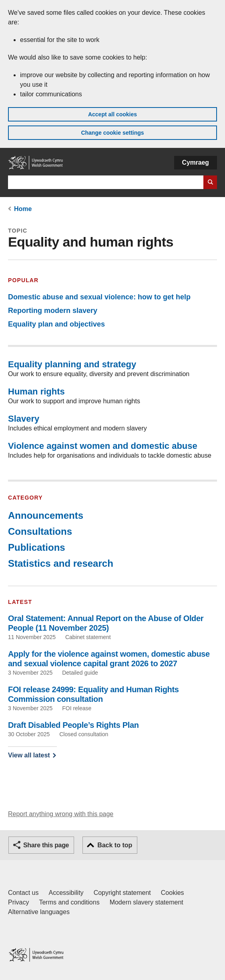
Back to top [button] (115, 845)
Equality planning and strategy (72, 364)
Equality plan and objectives (56, 324)
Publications (37, 547)
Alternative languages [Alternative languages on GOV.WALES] (39, 912)
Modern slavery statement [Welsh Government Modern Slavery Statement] (147, 902)
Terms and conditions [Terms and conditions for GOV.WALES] (69, 902)
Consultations (40, 531)
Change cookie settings (112, 133)
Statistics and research (61, 563)
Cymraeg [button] (196, 162)
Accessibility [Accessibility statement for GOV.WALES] (66, 893)
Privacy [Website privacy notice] (18, 902)
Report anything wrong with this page (61, 814)
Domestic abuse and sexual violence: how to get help (99, 297)
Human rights (36, 391)
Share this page (46, 845)
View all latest (29, 755)
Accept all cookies (112, 114)
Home (23, 209)
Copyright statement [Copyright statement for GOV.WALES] (122, 893)
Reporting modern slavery (53, 311)
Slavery (24, 419)
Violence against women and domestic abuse (103, 446)
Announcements (46, 515)
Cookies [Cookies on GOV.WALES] (173, 893)
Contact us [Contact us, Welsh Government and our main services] (23, 893)
